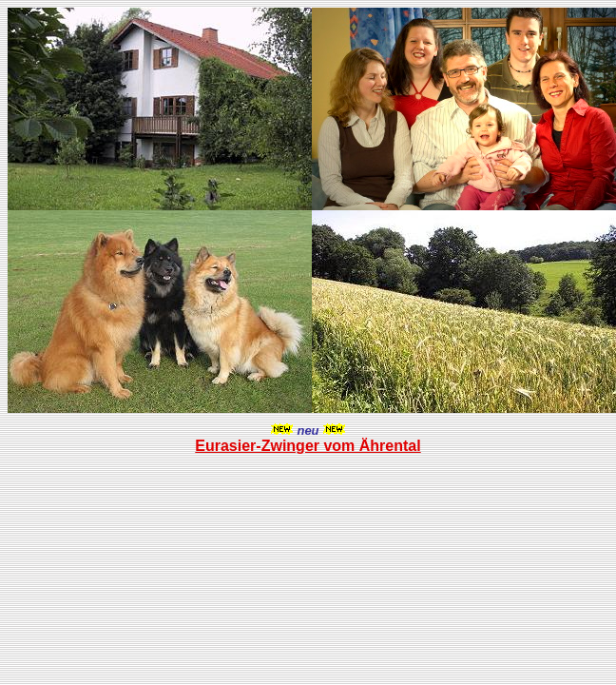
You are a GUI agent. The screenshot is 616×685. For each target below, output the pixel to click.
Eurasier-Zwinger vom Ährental (308, 446)
